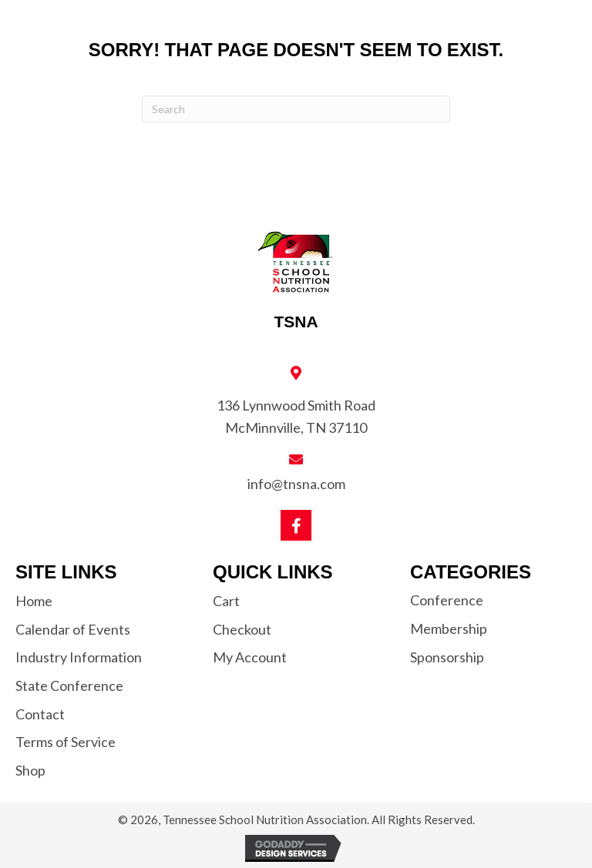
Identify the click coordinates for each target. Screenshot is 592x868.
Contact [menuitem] (40, 714)
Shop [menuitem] (30, 770)
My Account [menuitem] (250, 657)
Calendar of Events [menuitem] (73, 629)
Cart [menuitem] (226, 601)
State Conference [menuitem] (69, 685)
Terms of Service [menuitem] (66, 742)
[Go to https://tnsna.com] (296, 280)
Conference (447, 600)
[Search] (296, 109)
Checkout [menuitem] (242, 629)
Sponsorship (447, 657)
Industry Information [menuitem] (79, 657)
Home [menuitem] (34, 601)
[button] (296, 525)
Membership (449, 628)
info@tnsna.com (296, 484)
